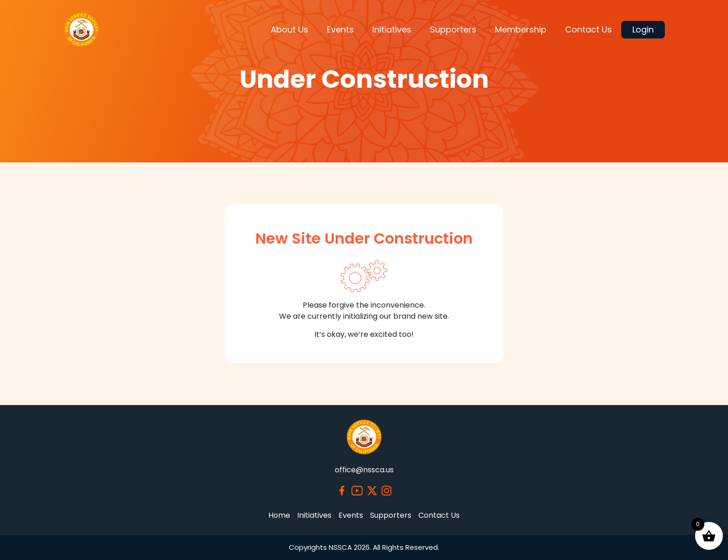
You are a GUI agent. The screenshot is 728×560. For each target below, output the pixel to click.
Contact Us (588, 29)
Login (643, 29)
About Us (289, 29)
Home (279, 515)
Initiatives (392, 29)
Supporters (453, 29)
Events (340, 29)
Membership (521, 29)
